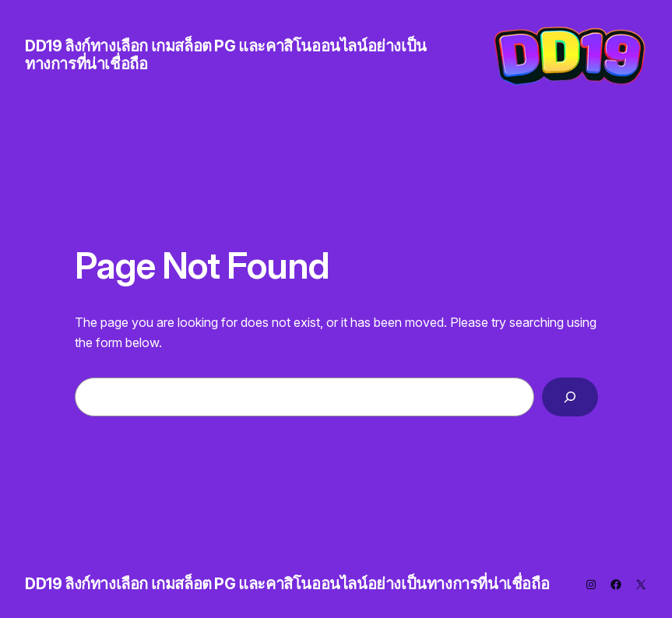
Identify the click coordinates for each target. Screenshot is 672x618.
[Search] (570, 397)
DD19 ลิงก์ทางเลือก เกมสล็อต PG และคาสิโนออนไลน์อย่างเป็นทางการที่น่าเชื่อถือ (226, 55)
